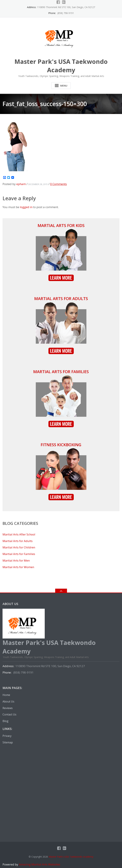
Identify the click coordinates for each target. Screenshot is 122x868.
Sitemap (8, 742)
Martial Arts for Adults (61, 298)
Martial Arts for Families (61, 372)
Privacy (7, 736)
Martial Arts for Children (19, 547)
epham (21, 184)
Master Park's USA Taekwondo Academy (71, 857)
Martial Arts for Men (16, 560)
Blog (5, 721)
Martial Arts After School (19, 534)
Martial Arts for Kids (61, 225)
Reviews (8, 708)
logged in (26, 207)
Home (6, 695)
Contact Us (9, 714)
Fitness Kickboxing (61, 445)
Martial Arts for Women (18, 567)
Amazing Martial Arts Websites (39, 864)
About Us (8, 701)
